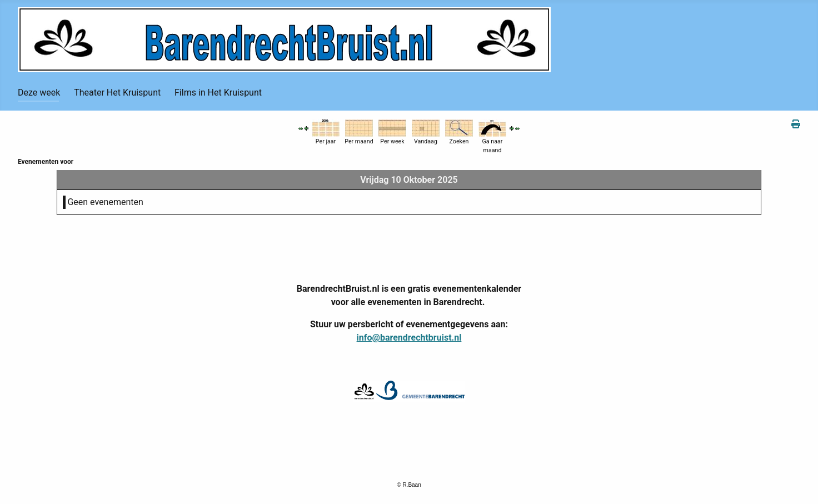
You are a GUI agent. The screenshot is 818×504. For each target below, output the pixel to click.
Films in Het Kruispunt (218, 93)
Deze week (39, 93)
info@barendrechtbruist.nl (409, 338)
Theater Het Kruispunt (117, 93)
